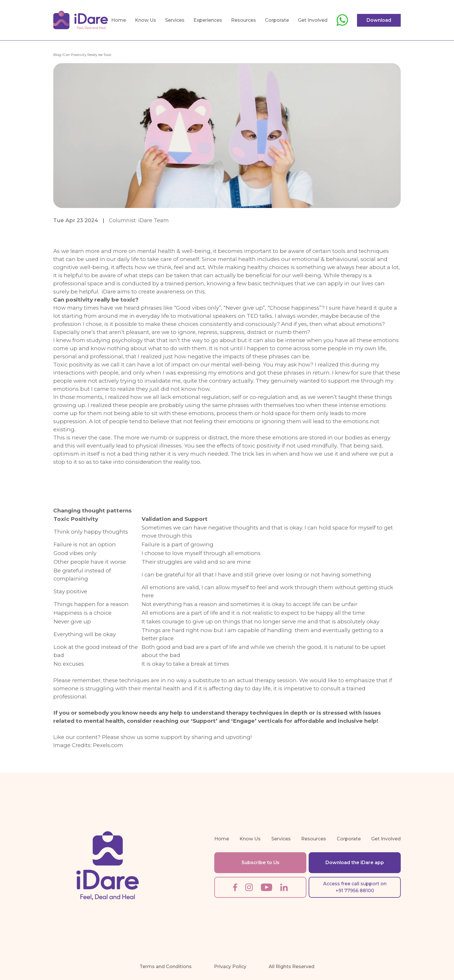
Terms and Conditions (166, 967)
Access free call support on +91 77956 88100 (355, 887)
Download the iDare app (355, 863)
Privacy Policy (230, 967)
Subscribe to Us (260, 863)
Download (379, 20)
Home (119, 20)
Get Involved (313, 20)
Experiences (208, 20)
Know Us (145, 20)
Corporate (277, 20)
